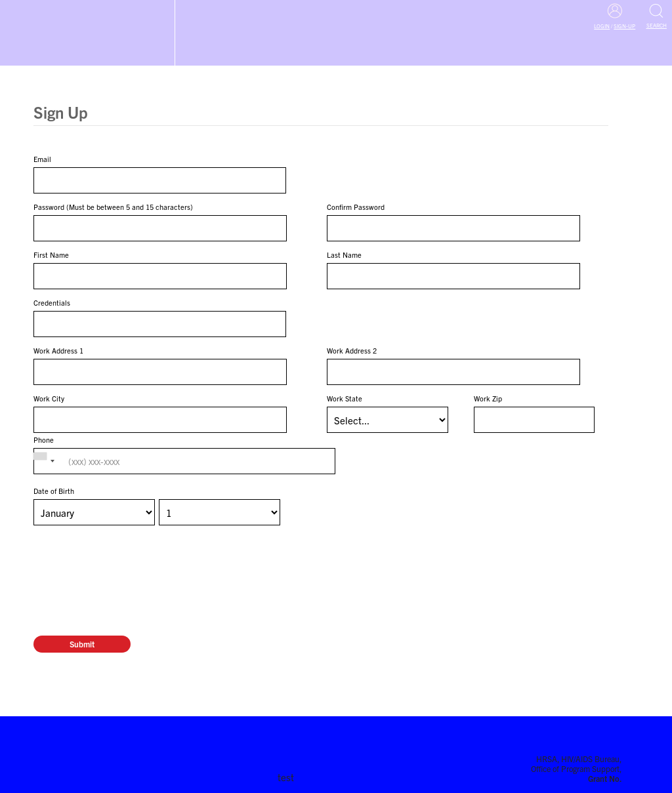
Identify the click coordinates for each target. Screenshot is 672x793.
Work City (49, 398)
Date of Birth (54, 491)
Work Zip (488, 398)
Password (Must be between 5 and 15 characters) (113, 207)
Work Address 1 (58, 350)
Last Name (344, 254)
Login (602, 26)
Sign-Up (624, 26)
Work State (345, 398)
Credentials (52, 302)
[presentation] (133, 558)
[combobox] (46, 461)
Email (42, 159)
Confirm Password (356, 207)
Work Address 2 (352, 350)
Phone (44, 439)
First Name (51, 254)
